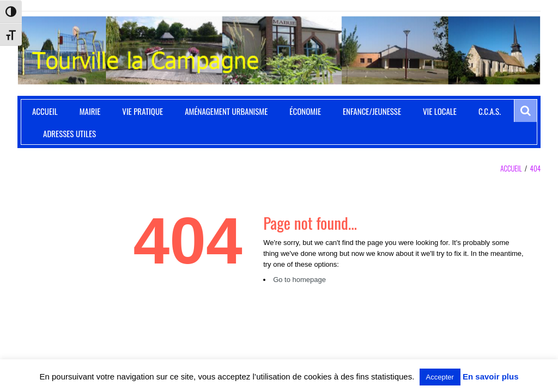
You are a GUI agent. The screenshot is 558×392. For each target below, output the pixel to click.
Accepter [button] (440, 377)
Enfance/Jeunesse (372, 111)
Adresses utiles (69, 133)
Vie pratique (142, 111)
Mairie (90, 111)
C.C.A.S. (490, 111)
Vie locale (440, 111)
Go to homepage (299, 280)
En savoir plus (491, 376)
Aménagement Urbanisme (226, 111)
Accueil (45, 111)
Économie (305, 111)
